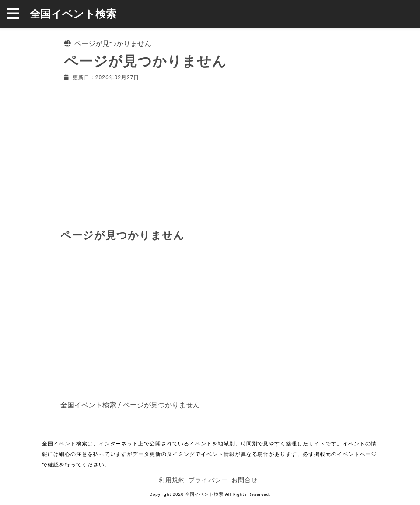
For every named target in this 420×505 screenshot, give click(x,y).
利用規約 (172, 480)
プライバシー (208, 480)
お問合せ (245, 480)
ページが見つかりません (161, 405)
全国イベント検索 (73, 14)
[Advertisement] (210, 153)
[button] (18, 14)
